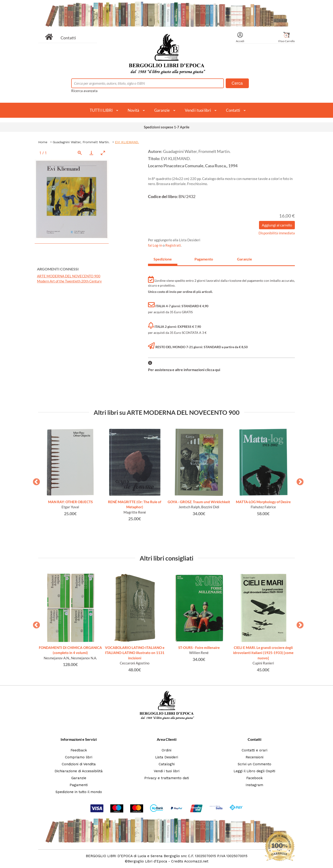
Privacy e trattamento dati (167, 778)
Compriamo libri (79, 757)
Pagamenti (79, 785)
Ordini (166, 750)
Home (43, 142)
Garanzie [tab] (245, 259)
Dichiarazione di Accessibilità (79, 771)
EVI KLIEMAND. (127, 142)
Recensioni (254, 757)
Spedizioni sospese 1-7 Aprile (167, 127)
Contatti (68, 38)
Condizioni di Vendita (79, 764)
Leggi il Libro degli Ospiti (254, 771)
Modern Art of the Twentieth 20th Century (69, 281)
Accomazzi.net (196, 861)
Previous (35, 480)
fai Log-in (155, 245)
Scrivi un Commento (254, 764)
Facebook (254, 778)
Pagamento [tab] (204, 259)
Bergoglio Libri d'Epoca (147, 861)
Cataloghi (167, 764)
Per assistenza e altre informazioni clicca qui (184, 370)
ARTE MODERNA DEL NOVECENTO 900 (69, 276)
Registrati (173, 245)
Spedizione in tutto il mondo (79, 792)
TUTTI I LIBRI (101, 110)
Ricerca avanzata (84, 91)
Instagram (254, 785)
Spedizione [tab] (163, 259)
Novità (133, 110)
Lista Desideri (167, 757)
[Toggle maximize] (103, 153)
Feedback (79, 750)
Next (298, 480)
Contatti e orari (254, 750)
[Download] (91, 153)
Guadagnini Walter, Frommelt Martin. (81, 142)
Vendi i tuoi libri (198, 110)
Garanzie (162, 110)
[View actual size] (80, 153)
